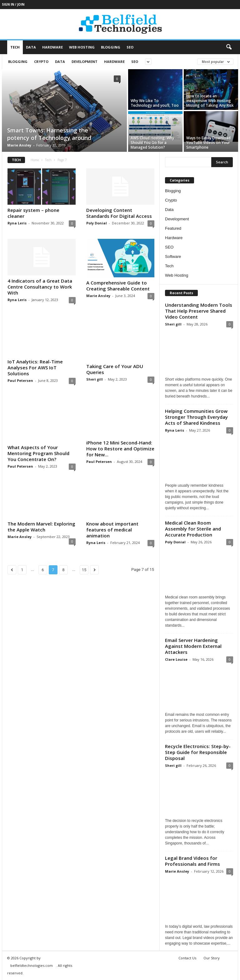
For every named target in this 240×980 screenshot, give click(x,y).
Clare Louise (176, 659)
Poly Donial (97, 223)
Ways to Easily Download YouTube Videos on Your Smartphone (208, 143)
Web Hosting (82, 47)
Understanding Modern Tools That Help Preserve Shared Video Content (199, 311)
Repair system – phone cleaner (33, 213)
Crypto (41, 62)
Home (35, 160)
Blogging (111, 47)
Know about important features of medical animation (112, 538)
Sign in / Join (13, 4)
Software (173, 257)
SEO (130, 47)
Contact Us (187, 958)
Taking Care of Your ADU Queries (115, 369)
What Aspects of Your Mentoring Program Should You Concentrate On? (38, 453)
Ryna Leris (17, 223)
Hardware (52, 47)
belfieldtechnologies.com (32, 965)
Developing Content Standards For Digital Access (119, 213)
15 (84, 578)
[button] (229, 47)
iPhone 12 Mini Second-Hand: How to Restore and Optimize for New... (120, 449)
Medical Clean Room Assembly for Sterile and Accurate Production (193, 529)
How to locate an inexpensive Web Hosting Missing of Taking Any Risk (210, 101)
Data (31, 47)
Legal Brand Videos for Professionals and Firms (192, 861)
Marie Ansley (19, 145)
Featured (173, 228)
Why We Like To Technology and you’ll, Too (155, 103)
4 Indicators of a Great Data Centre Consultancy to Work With (40, 287)
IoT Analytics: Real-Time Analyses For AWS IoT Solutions (35, 367)
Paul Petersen (20, 380)
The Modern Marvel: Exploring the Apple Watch (41, 528)
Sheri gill (95, 379)
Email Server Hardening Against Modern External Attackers (193, 646)
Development (85, 62)
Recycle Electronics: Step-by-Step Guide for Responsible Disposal (198, 752)
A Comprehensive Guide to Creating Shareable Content (118, 286)
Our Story (212, 958)
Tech (15, 47)
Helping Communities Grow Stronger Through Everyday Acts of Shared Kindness (196, 417)
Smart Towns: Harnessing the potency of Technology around (49, 134)
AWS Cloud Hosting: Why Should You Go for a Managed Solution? (152, 143)
